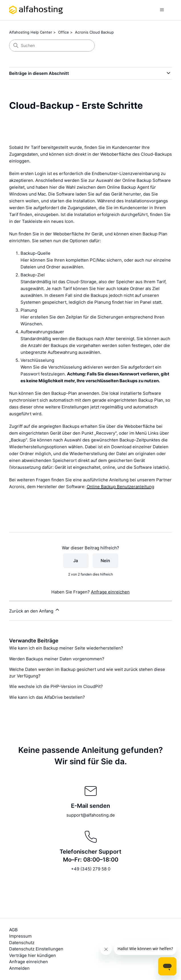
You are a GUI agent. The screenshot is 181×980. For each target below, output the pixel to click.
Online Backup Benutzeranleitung (120, 487)
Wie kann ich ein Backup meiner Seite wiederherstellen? (66, 648)
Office (64, 32)
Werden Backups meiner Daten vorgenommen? (57, 659)
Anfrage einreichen (110, 592)
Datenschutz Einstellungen (36, 949)
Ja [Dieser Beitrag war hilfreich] (76, 561)
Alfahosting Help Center (31, 32)
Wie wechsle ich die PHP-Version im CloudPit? (56, 686)
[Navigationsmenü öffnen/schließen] (162, 10)
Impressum (20, 936)
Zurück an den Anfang (35, 610)
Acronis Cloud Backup (94, 32)
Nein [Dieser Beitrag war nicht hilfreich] (105, 561)
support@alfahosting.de (91, 815)
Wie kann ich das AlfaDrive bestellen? (47, 697)
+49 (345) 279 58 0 (91, 869)
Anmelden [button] (19, 968)
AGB (13, 930)
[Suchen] (52, 46)
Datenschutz (22, 943)
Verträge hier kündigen (32, 955)
